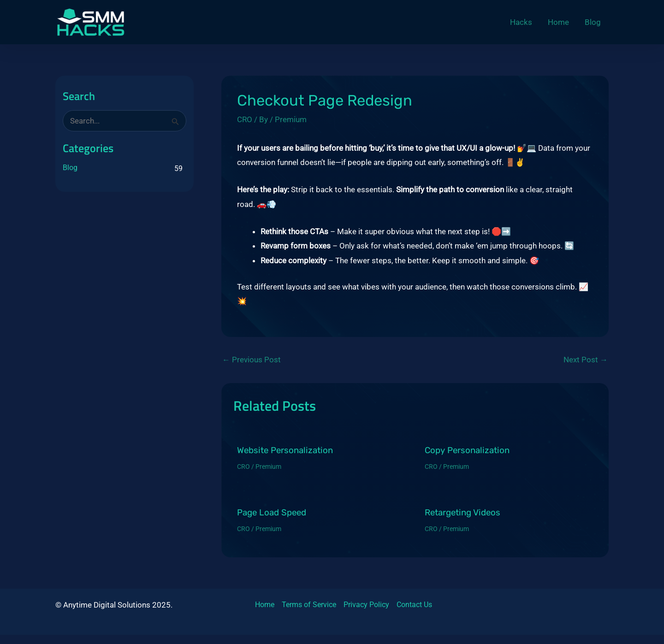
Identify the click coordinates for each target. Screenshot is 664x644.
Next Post (586, 360)
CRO (245, 119)
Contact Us (414, 605)
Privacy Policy (366, 605)
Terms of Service (309, 605)
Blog (70, 168)
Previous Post (252, 360)
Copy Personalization (467, 450)
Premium (291, 119)
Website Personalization (285, 450)
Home (265, 605)
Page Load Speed (272, 513)
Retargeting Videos (462, 513)
